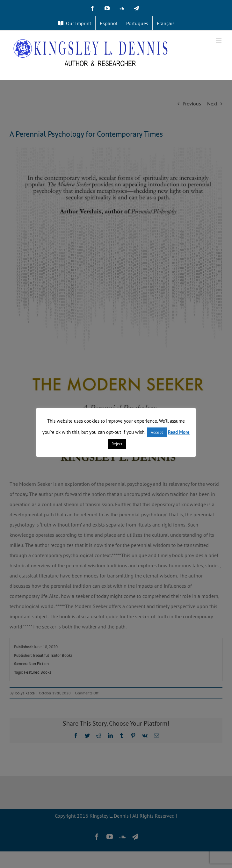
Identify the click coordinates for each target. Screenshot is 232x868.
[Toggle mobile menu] (219, 40)
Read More (179, 432)
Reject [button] (117, 444)
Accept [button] (157, 432)
